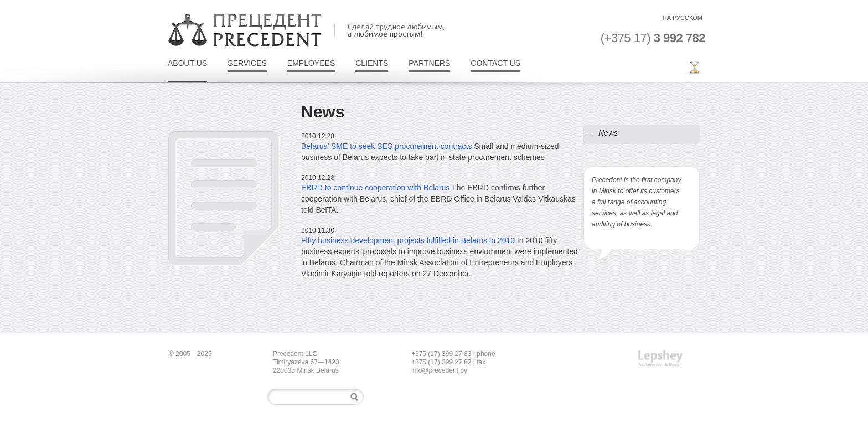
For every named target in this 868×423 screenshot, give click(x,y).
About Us (187, 63)
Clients (372, 63)
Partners (429, 63)
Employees (311, 63)
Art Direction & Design (660, 358)
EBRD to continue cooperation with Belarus (375, 188)
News (608, 133)
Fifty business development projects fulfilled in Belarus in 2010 (408, 240)
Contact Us (495, 63)
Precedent (245, 30)
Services (247, 63)
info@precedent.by (439, 370)
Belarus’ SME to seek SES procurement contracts (386, 146)
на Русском (683, 18)
